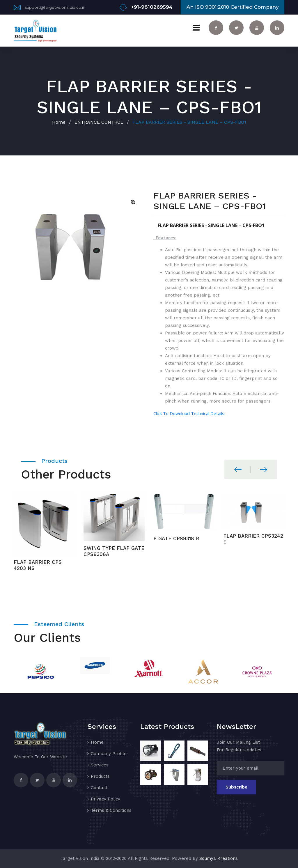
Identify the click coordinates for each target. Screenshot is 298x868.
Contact (99, 788)
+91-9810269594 (152, 7)
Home (59, 122)
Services (100, 765)
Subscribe (236, 787)
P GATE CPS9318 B (176, 538)
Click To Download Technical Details (189, 413)
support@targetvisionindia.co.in (55, 7)
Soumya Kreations (219, 858)
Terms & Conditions (111, 810)
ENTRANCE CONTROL (99, 122)
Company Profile (109, 754)
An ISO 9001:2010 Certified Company (233, 7)
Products (100, 776)
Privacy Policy (105, 799)
